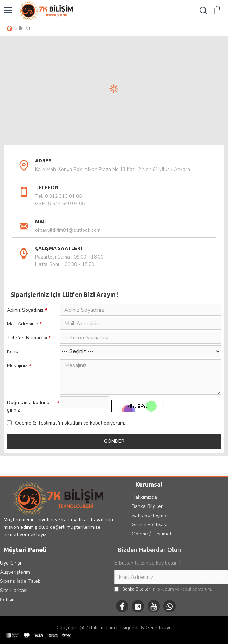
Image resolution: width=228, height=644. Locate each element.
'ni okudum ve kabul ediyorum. (66, 432)
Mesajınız (17, 373)
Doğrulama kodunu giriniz (28, 415)
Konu (13, 359)
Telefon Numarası (27, 342)
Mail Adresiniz (23, 326)
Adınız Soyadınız (25, 310)
